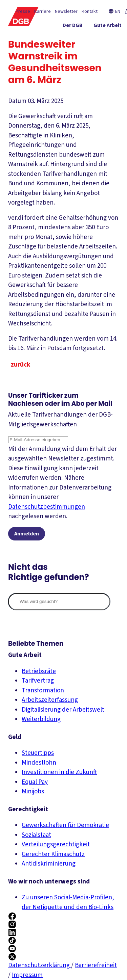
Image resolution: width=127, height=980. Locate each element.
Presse (23, 11)
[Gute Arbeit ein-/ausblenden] (108, 27)
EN (114, 11)
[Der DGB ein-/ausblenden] (73, 27)
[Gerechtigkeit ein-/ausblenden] (98, 39)
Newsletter (66, 11)
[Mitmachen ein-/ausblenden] (103, 51)
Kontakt (90, 11)
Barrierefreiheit (96, 965)
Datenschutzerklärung (40, 965)
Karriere (43, 11)
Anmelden (27, 534)
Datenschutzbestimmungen (47, 507)
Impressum (27, 975)
